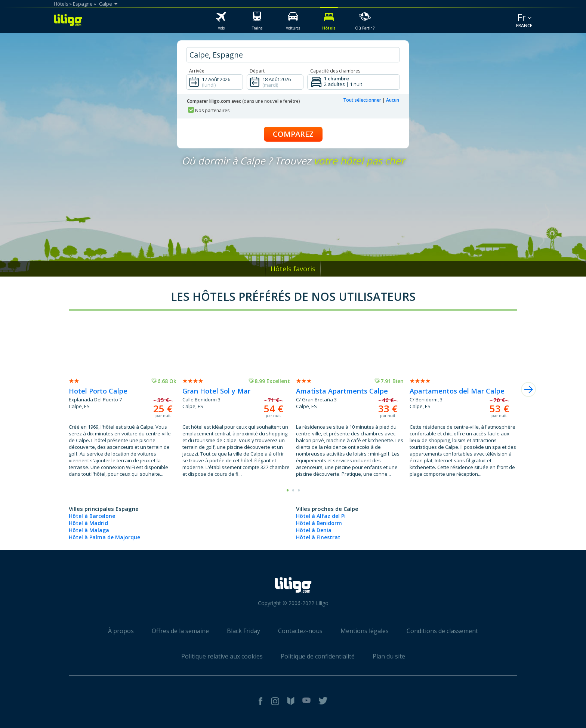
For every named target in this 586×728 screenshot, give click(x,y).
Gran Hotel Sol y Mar (216, 391)
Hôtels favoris (293, 269)
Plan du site (389, 656)
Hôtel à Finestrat (318, 537)
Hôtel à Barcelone (92, 516)
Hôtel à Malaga (89, 530)
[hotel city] (293, 55)
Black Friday (243, 631)
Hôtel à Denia (314, 530)
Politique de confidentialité (318, 656)
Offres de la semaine (180, 631)
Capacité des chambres (335, 71)
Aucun (393, 100)
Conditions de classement (442, 631)
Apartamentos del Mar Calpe (457, 391)
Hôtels (61, 4)
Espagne (83, 4)
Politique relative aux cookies (222, 656)
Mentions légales (365, 631)
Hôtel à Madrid (88, 523)
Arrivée (197, 71)
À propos (121, 631)
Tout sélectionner (362, 100)
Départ (257, 71)
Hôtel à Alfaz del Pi (321, 516)
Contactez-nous (300, 631)
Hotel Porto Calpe (98, 391)
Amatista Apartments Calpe (342, 391)
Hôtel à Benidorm (319, 523)
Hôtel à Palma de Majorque (104, 537)
